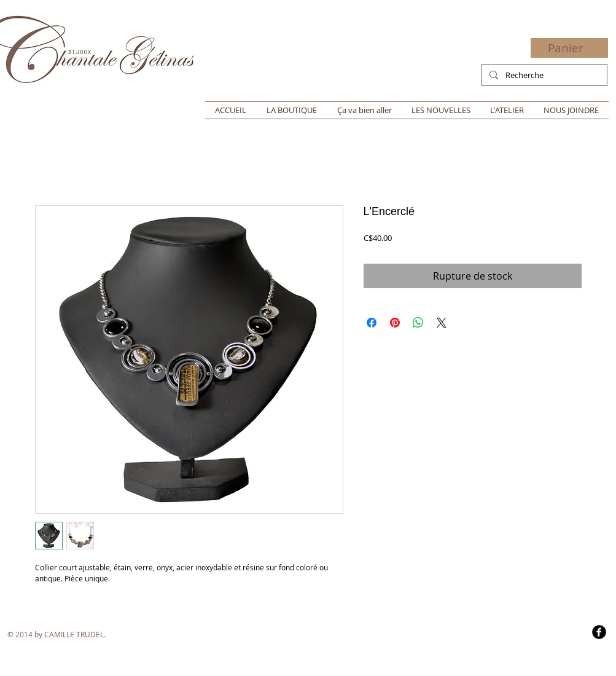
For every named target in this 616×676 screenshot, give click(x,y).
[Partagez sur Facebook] (372, 323)
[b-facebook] (599, 632)
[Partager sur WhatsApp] (418, 323)
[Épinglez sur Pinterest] (395, 323)
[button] (573, 49)
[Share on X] (442, 323)
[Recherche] (543, 75)
